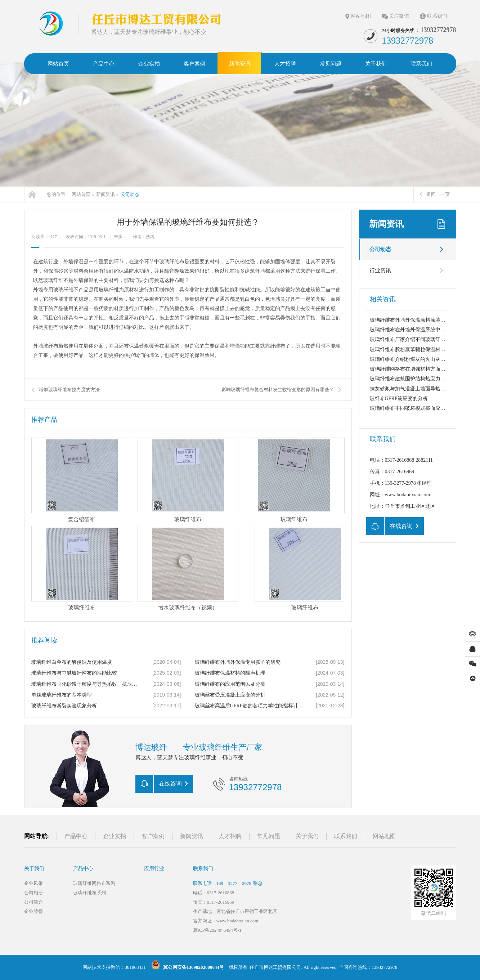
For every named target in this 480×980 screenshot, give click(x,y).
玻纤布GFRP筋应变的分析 (399, 399)
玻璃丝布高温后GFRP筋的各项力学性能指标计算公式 (249, 706)
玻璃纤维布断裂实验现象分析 (64, 706)
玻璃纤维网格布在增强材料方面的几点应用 (418, 369)
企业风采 (33, 883)
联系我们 (437, 16)
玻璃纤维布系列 (89, 893)
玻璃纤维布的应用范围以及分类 (230, 684)
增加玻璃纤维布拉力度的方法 (69, 390)
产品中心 (76, 836)
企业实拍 (115, 836)
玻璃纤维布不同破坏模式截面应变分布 (413, 408)
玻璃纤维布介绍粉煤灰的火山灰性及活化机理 (420, 359)
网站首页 (81, 194)
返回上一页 (435, 194)
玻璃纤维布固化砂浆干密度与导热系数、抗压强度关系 (86, 684)
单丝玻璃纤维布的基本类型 (62, 695)
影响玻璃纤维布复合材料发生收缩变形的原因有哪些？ (278, 390)
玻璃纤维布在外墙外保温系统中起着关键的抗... (422, 330)
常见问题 (269, 836)
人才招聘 (230, 836)
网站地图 (361, 16)
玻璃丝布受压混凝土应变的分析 (230, 695)
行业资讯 (380, 270)
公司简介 (33, 902)
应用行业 (154, 869)
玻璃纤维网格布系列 (94, 883)
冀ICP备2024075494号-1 (217, 930)
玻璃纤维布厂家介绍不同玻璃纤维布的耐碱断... (422, 339)
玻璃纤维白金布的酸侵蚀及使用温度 (72, 662)
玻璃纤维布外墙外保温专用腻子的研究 (238, 662)
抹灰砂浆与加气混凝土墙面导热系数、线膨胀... (422, 389)
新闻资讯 (106, 194)
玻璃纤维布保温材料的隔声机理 (230, 673)
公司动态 (130, 194)
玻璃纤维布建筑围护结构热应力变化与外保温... (422, 379)
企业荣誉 (33, 911)
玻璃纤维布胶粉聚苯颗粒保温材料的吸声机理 (420, 350)
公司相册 (33, 893)
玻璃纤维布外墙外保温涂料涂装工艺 (410, 320)
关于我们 (307, 836)
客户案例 (153, 836)
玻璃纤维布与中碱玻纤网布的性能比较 (74, 673)
